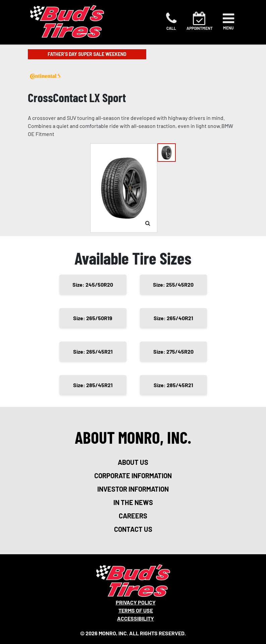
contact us (133, 529)
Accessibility (136, 618)
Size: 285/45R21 (93, 385)
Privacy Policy (136, 602)
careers (133, 516)
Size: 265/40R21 (173, 318)
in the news (133, 502)
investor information (133, 489)
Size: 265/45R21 (93, 351)
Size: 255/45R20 (173, 284)
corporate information (133, 476)
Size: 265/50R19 (93, 318)
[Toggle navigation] (228, 21)
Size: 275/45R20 (173, 351)
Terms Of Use (136, 610)
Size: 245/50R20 (93, 284)
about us (133, 462)
